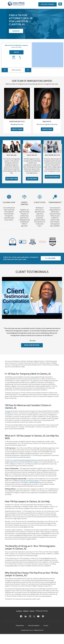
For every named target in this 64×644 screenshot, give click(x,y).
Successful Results (52, 177)
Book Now (16, 31)
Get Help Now (32, 179)
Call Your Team (12, 179)
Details (14, 57)
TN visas (8, 411)
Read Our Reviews (32, 345)
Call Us (16, 52)
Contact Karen (17, 129)
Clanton (32, 611)
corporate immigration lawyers (29, 481)
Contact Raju (47, 129)
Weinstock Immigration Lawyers (16, 45)
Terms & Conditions (34, 626)
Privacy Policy (20, 626)
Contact (46, 626)
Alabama (26, 611)
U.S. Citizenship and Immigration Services (24, 460)
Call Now (51, 258)
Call (20, 57)
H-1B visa (32, 377)
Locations (19, 611)
